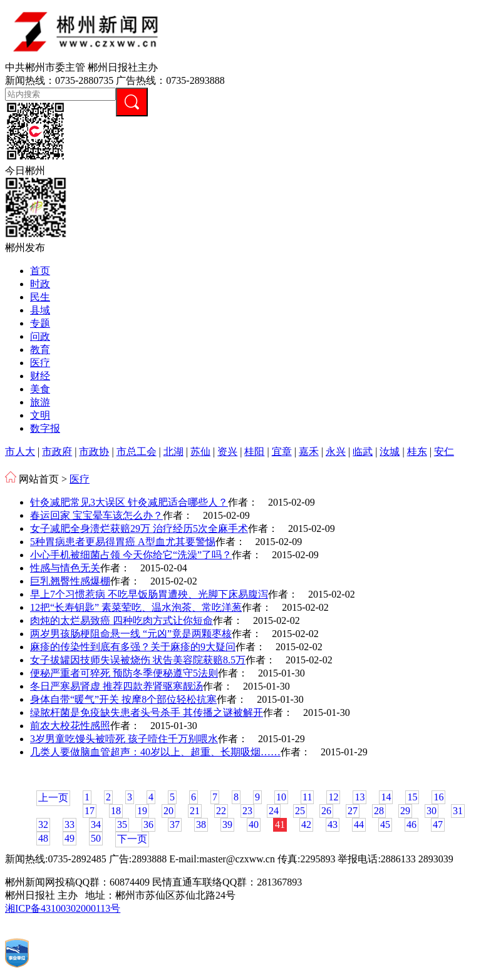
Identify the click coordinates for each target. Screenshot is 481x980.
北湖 (173, 452)
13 (359, 797)
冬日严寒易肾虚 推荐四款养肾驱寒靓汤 (116, 686)
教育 (40, 350)
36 (148, 824)
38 (201, 824)
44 (359, 824)
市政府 (57, 452)
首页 (40, 271)
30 (432, 811)
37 (175, 824)
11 (307, 797)
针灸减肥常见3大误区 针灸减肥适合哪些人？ (129, 502)
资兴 (227, 452)
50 (96, 838)
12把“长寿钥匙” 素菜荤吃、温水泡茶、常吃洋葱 (136, 607)
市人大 (20, 452)
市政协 (94, 452)
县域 (40, 310)
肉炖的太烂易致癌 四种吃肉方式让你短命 (122, 620)
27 (353, 811)
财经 (40, 376)
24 (274, 811)
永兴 (336, 452)
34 (96, 824)
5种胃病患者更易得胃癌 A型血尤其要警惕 (123, 542)
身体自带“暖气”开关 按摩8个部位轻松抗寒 (123, 699)
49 (70, 838)
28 (379, 811)
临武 (363, 452)
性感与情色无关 (65, 568)
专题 (40, 323)
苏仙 (200, 452)
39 (227, 824)
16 (438, 797)
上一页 (53, 798)
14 (386, 797)
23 (247, 811)
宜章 (282, 452)
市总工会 (137, 452)
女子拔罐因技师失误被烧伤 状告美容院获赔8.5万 (138, 660)
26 (326, 811)
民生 (40, 297)
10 (281, 797)
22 (221, 811)
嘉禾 (309, 452)
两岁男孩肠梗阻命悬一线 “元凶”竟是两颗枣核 (131, 634)
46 (411, 824)
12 (333, 797)
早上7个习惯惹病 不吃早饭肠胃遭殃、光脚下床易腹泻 (149, 594)
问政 (40, 336)
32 (43, 824)
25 (300, 811)
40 (254, 824)
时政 (40, 284)
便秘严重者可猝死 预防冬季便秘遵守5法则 (124, 673)
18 (116, 811)
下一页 (132, 839)
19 (142, 811)
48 (43, 838)
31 (458, 811)
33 (70, 824)
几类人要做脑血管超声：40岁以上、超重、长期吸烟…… (155, 752)
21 (195, 811)
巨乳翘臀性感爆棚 (70, 581)
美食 (40, 389)
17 (90, 811)
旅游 (40, 402)
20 (168, 811)
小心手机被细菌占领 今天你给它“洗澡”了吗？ (131, 555)
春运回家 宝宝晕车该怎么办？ (96, 515)
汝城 (390, 452)
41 (280, 824)
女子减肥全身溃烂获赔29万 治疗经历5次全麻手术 (139, 528)
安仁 (444, 452)
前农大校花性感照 (70, 726)
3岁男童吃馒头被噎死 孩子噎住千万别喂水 (124, 739)
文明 (40, 415)
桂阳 (254, 452)
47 (438, 824)
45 (385, 824)
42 (306, 824)
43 (333, 824)
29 (405, 811)
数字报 (45, 428)
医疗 (40, 363)
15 (412, 797)
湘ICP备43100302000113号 (63, 908)
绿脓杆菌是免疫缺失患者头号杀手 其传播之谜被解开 (147, 712)
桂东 (417, 452)
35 (122, 824)
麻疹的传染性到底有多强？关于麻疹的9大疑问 (133, 647)
